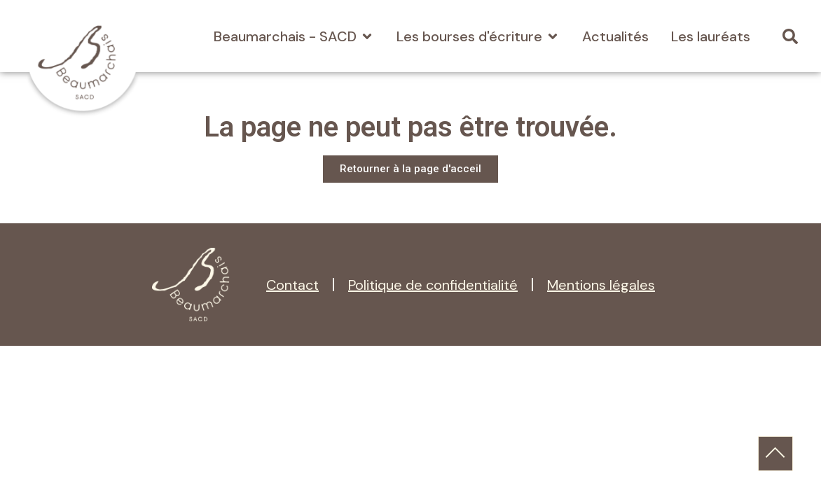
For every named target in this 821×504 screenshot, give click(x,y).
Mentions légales (601, 285)
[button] (791, 36)
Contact (292, 285)
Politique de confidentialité (433, 285)
